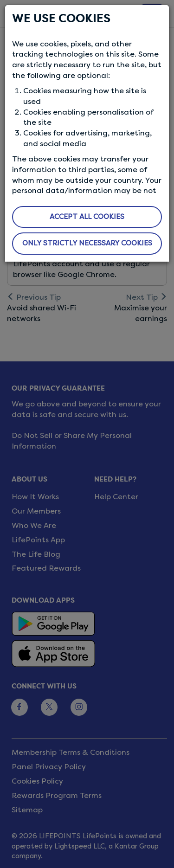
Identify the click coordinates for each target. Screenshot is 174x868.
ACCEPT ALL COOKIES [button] (87, 217)
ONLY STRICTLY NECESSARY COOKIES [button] (87, 243)
